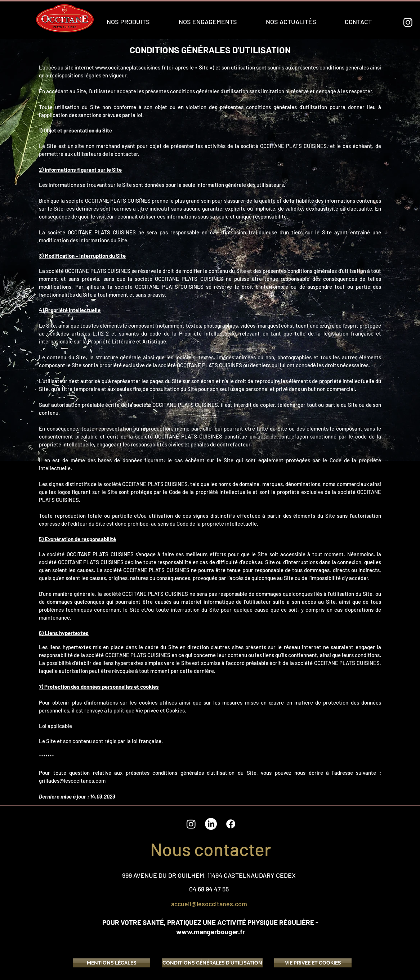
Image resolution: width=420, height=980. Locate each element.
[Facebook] (231, 824)
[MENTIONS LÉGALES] (111, 963)
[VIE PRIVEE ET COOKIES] (313, 963)
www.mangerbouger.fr (211, 932)
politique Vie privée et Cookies (149, 710)
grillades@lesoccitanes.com (72, 781)
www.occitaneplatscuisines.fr (131, 67)
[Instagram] (408, 22)
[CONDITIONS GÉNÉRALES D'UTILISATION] (212, 963)
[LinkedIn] (211, 824)
